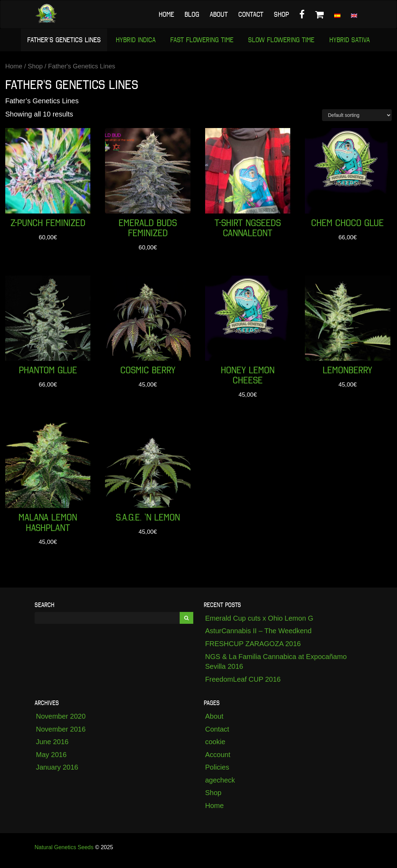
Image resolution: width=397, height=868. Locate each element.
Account (218, 761)
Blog (192, 14)
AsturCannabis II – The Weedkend (258, 637)
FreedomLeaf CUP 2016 (243, 685)
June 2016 (52, 748)
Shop (281, 14)
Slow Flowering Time (283, 40)
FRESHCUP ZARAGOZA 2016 (253, 650)
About (219, 14)
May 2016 (51, 761)
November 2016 (61, 735)
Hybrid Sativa (352, 40)
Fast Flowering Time (202, 40)
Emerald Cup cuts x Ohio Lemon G (259, 624)
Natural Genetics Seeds (64, 853)
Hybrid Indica (134, 40)
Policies (217, 773)
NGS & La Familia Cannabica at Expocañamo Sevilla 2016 (276, 668)
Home (166, 14)
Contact (251, 14)
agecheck (220, 786)
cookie (215, 748)
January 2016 (57, 773)
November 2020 (61, 722)
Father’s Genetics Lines (62, 40)
